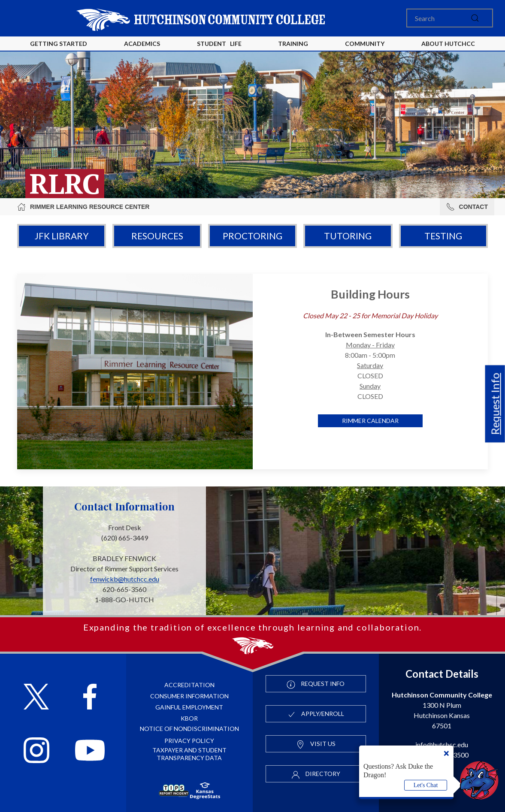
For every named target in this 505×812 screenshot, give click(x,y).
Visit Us (316, 744)
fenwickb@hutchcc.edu (125, 579)
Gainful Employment (189, 707)
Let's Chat (426, 785)
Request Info (495, 404)
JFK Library (62, 236)
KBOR (189, 718)
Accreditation (189, 685)
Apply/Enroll (316, 714)
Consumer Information (189, 696)
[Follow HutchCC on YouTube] (90, 751)
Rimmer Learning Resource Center (83, 207)
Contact (467, 207)
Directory (316, 774)
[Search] (450, 18)
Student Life (219, 44)
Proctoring (252, 236)
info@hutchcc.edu (442, 744)
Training (293, 44)
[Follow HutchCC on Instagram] (36, 751)
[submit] (475, 18)
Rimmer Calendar (370, 421)
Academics (142, 44)
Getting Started (59, 44)
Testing (443, 236)
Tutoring (348, 236)
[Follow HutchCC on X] (36, 698)
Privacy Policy (189, 741)
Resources (157, 236)
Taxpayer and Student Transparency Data (189, 754)
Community (365, 44)
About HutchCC (448, 44)
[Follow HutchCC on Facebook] (90, 698)
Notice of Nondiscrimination (189, 729)
